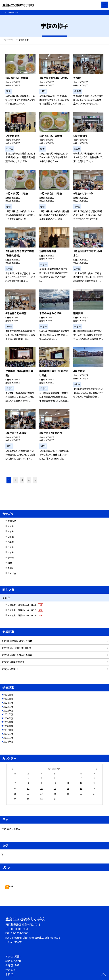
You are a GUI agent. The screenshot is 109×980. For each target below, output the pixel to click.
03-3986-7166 (20, 929)
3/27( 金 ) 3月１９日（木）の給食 (17, 648)
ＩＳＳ (10, 568)
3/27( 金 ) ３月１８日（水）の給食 (17, 655)
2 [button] (15, 480)
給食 (10, 563)
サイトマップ (15, 942)
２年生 (11, 531)
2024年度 (8, 703)
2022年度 (8, 711)
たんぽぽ (12, 573)
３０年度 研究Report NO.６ (25, 605)
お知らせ (12, 521)
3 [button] (22, 480)
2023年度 (8, 707)
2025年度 (8, 699)
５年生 (11, 547)
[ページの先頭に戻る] (103, 975)
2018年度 (8, 726)
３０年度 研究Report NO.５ (25, 610)
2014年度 (8, 742)
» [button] (36, 480)
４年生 (11, 542)
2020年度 (8, 718)
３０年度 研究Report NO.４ (25, 615)
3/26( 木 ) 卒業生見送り (13, 662)
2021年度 (8, 714)
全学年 (11, 558)
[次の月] (97, 769)
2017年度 (8, 730)
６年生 (11, 552)
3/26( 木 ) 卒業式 (10, 669)
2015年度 (8, 738)
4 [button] (29, 480)
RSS (11, 886)
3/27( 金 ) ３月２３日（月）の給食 (17, 641)
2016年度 (8, 734)
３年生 (11, 537)
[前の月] (12, 769)
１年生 (11, 526)
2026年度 (8, 695)
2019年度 (8, 722)
